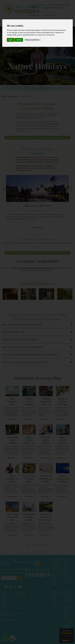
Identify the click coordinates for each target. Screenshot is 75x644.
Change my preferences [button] (32, 40)
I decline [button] (19, 40)
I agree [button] (11, 40)
